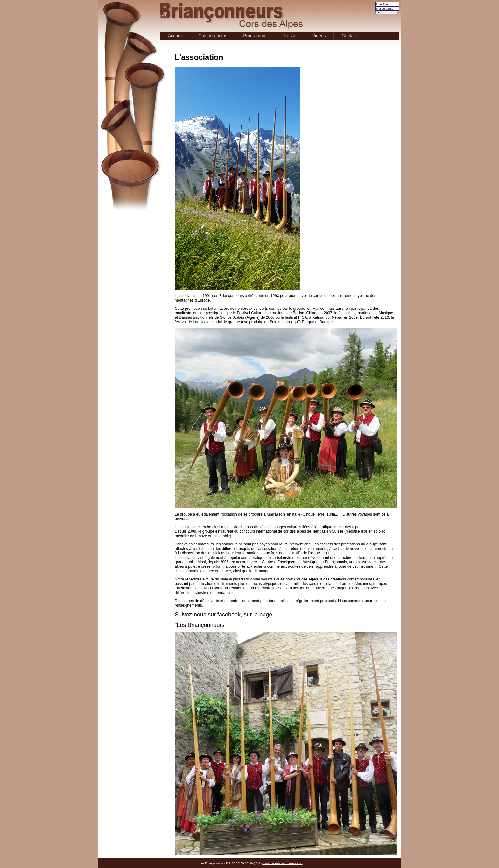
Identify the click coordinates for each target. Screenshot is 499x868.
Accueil (175, 36)
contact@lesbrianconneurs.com (282, 863)
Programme (255, 36)
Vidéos (319, 36)
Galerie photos (213, 36)
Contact (349, 36)
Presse (289, 36)
